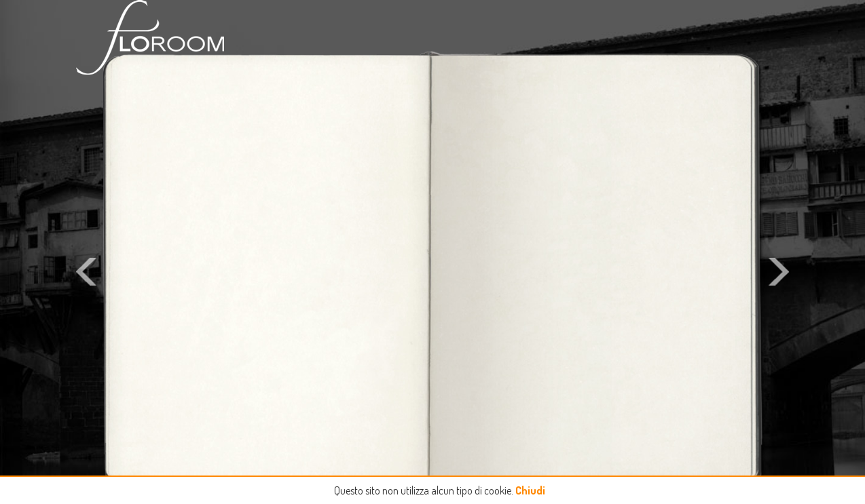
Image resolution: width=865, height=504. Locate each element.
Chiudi (530, 490)
